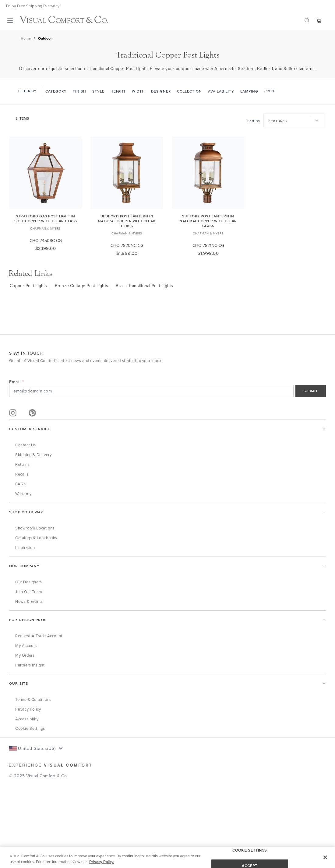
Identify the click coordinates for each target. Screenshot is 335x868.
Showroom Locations (35, 528)
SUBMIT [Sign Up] (311, 391)
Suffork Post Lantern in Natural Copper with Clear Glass (208, 221)
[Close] (325, 857)
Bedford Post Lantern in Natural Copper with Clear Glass (127, 221)
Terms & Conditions (33, 699)
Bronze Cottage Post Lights (82, 286)
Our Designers (29, 582)
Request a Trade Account (39, 636)
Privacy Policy (28, 709)
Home (26, 38)
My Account (26, 645)
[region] (167, 857)
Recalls (22, 474)
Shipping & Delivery (33, 455)
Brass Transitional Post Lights (145, 286)
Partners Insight (30, 665)
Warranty (23, 494)
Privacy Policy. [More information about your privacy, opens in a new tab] (102, 862)
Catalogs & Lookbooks (36, 538)
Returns (22, 464)
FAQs (20, 484)
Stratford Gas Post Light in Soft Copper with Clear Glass (46, 218)
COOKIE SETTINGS (250, 850)
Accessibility (27, 719)
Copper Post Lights (28, 286)
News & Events (29, 601)
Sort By (254, 121)
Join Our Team (29, 592)
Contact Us (26, 445)
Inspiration (25, 547)
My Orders (25, 655)
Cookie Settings (30, 728)
